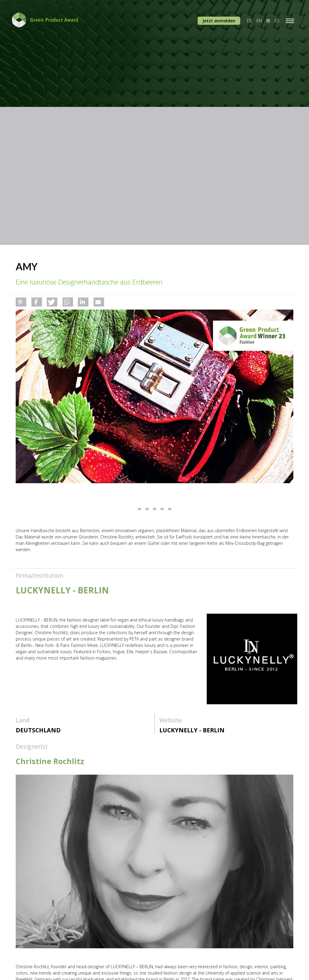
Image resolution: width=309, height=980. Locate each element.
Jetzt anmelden (219, 21)
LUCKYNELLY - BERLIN (192, 730)
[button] (21, 302)
